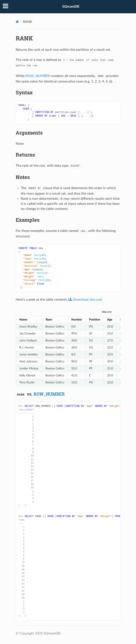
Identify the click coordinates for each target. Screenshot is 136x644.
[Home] (17, 22)
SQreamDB (71, 7)
